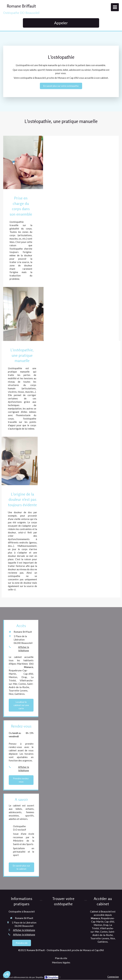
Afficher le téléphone (24, 649)
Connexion (113, 977)
